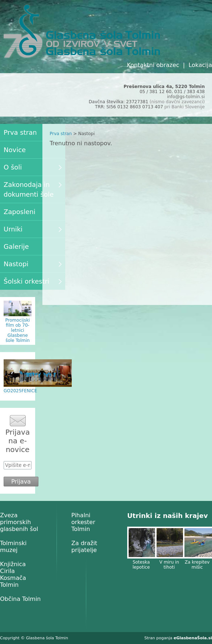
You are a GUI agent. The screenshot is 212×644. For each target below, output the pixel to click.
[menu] (33, 207)
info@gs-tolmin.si (186, 97)
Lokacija (200, 65)
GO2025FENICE (20, 391)
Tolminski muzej (13, 547)
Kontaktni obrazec (153, 65)
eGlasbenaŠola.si (193, 638)
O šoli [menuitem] (33, 167)
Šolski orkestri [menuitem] (33, 281)
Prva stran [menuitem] (20, 132)
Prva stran (61, 134)
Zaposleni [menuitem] (20, 212)
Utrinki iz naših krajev (167, 516)
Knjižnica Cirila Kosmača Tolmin (13, 574)
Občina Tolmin (20, 599)
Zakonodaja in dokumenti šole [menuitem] (33, 189)
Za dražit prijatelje (84, 547)
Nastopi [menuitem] (33, 264)
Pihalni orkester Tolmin (83, 522)
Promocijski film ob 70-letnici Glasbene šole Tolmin (18, 330)
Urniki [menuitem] (33, 229)
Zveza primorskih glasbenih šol (19, 522)
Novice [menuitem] (15, 150)
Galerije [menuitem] (16, 246)
